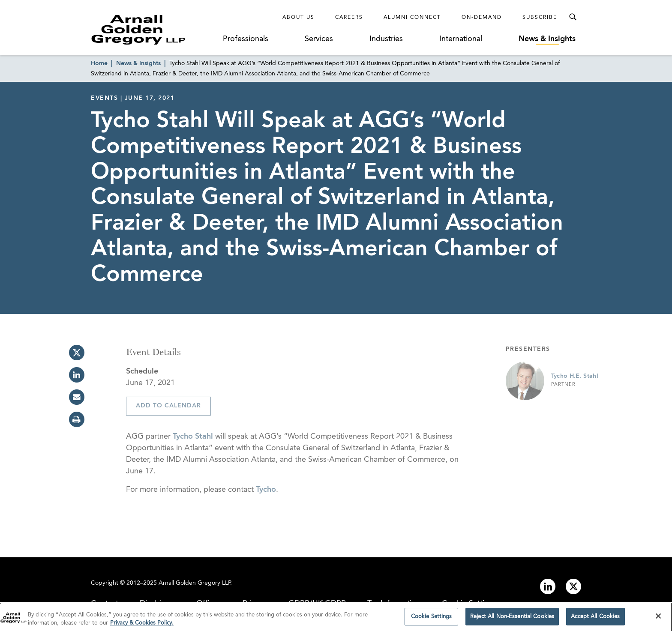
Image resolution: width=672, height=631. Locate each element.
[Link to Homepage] (154, 30)
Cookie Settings (469, 604)
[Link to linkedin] (548, 586)
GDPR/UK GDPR (317, 604)
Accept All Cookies (595, 619)
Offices (209, 604)
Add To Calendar (168, 406)
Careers (349, 18)
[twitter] (77, 353)
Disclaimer (157, 604)
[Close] (658, 618)
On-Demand (482, 18)
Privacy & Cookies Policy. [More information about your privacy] (142, 625)
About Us (298, 18)
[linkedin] (77, 375)
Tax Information (394, 604)
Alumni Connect (412, 18)
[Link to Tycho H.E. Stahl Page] (525, 381)
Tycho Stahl (193, 437)
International (461, 39)
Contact (105, 604)
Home (99, 63)
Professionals (246, 39)
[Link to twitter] (573, 586)
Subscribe (540, 18)
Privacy (255, 604)
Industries (386, 39)
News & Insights (547, 39)
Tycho (266, 490)
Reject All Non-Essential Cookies (512, 619)
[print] (77, 419)
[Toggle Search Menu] (573, 17)
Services (319, 39)
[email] (77, 397)
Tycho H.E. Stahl (575, 376)
